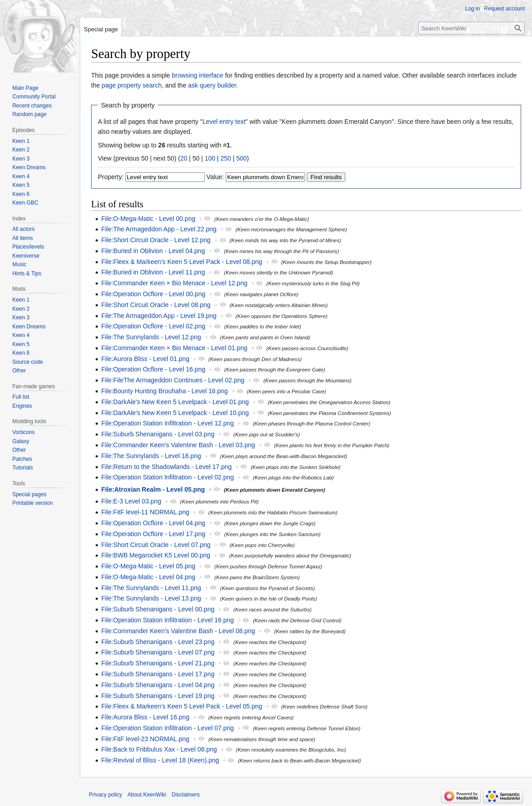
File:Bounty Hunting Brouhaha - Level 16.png (164, 391)
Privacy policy (105, 795)
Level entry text (224, 122)
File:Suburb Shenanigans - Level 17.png (158, 674)
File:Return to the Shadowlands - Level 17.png (166, 467)
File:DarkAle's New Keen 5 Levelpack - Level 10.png (175, 413)
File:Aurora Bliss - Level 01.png (145, 359)
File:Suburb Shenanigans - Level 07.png (158, 652)
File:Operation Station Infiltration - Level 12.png (167, 423)
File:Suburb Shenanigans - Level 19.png (158, 696)
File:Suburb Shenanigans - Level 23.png (158, 642)
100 (210, 158)
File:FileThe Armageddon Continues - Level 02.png (173, 380)
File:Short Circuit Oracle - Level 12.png (156, 240)
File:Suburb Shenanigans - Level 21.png (158, 663)
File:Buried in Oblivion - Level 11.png (153, 272)
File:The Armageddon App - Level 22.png (159, 229)
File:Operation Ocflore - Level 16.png (153, 369)
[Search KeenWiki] (472, 28)
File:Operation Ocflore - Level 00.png (153, 294)
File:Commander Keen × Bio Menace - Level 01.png (174, 348)
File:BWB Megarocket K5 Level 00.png (155, 555)
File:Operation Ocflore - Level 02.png (153, 326)
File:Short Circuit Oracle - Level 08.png (156, 305)
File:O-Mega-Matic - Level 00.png (148, 219)
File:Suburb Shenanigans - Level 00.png (158, 609)
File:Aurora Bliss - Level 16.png (145, 717)
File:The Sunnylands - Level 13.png (151, 598)
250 (225, 158)
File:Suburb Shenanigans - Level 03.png (158, 434)
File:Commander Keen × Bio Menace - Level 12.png (174, 283)
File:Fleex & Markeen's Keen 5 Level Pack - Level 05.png (181, 706)
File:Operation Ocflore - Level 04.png (153, 523)
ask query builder (212, 85)
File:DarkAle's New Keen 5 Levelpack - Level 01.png (175, 402)
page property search (131, 85)
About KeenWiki (147, 795)
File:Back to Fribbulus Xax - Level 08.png (159, 749)
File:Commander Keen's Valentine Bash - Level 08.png (178, 631)
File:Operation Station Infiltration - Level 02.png (167, 477)
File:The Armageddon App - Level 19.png (159, 316)
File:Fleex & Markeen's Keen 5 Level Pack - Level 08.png (181, 262)
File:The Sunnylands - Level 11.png (151, 588)
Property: (111, 177)
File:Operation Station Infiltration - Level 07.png (167, 728)
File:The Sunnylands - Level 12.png (151, 337)
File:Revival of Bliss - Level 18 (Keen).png (160, 760)
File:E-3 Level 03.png (131, 501)
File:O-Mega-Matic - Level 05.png (148, 566)
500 (241, 158)
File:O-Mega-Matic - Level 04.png (148, 577)
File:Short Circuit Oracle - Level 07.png (156, 545)
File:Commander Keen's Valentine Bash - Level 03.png (178, 445)
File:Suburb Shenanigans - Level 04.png (158, 685)
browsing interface (198, 75)
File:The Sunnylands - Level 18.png (151, 456)
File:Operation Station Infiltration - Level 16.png (167, 620)
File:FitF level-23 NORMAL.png (145, 739)
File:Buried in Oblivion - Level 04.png (153, 251)
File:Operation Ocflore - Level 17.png (153, 534)
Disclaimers (186, 795)
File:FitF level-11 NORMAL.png (145, 512)
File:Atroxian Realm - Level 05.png (153, 489)
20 (184, 158)
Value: (215, 177)
